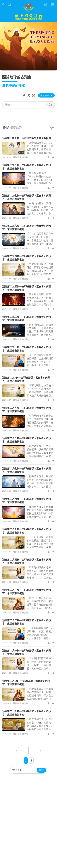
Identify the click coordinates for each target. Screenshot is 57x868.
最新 (6, 128)
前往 (41, 770)
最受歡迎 (16, 128)
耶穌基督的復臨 (21, 157)
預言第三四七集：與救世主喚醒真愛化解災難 (27, 138)
